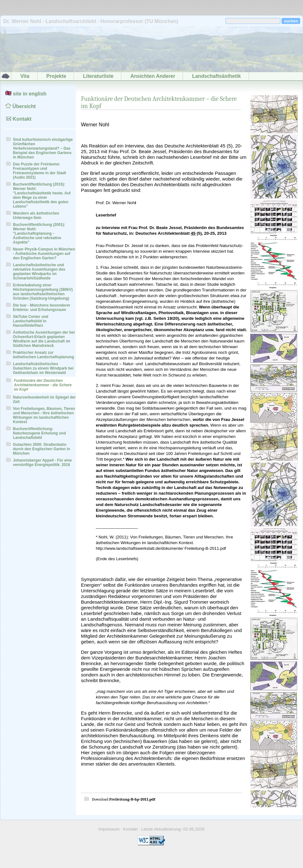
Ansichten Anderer (153, 76)
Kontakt (18, 119)
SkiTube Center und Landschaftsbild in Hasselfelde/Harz (31, 321)
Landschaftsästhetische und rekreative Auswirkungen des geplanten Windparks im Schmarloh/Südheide (39, 272)
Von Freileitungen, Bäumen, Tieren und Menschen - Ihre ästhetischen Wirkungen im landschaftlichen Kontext (44, 415)
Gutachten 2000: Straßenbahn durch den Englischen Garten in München (41, 449)
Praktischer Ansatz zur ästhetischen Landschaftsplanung (43, 355)
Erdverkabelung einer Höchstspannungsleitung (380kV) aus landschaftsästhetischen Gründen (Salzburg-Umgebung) (43, 292)
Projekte (56, 76)
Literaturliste (98, 76)
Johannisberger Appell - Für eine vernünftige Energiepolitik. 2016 (42, 463)
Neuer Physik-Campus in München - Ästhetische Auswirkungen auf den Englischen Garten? (44, 254)
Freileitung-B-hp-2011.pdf (132, 799)
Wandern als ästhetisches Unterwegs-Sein (36, 216)
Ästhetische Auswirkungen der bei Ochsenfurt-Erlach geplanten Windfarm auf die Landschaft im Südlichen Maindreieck (44, 339)
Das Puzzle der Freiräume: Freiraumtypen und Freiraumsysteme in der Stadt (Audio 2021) (40, 171)
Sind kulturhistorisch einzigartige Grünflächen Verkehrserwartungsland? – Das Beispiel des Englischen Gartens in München (43, 148)
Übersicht (20, 106)
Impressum (109, 829)
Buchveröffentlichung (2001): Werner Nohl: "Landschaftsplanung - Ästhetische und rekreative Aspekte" (39, 233)
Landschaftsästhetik (217, 76)
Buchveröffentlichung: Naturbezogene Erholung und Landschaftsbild (39, 433)
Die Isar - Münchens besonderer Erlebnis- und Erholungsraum (42, 308)
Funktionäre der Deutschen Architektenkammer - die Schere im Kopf (43, 385)
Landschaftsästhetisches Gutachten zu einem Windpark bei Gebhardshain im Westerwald (43, 368)
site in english (26, 94)
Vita (25, 76)
